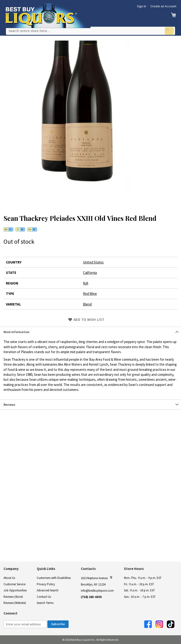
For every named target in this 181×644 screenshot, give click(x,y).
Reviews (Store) (13, 597)
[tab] (90, 330)
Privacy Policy (46, 584)
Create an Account (163, 6)
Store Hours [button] (134, 569)
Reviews (9, 403)
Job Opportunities (15, 590)
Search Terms (45, 603)
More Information (16, 330)
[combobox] (90, 30)
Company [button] (11, 569)
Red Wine (90, 292)
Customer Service (14, 584)
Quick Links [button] (46, 569)
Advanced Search (48, 590)
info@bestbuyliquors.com (97, 591)
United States (93, 261)
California (90, 271)
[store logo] (48, 16)
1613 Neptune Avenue (97, 578)
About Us (9, 578)
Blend (87, 303)
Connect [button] (10, 613)
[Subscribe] (58, 624)
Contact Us (44, 597)
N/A (86, 282)
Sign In (142, 6)
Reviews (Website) (15, 603)
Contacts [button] (88, 569)
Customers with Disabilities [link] (54, 578)
